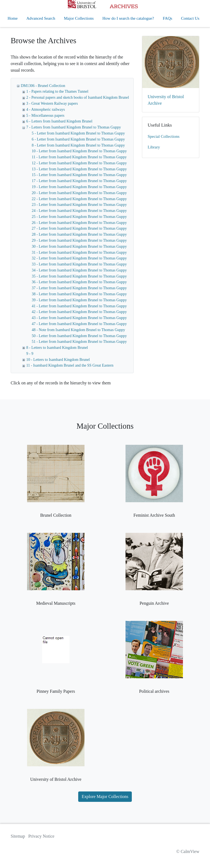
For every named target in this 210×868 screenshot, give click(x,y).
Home (13, 18)
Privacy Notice (41, 836)
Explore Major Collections (105, 797)
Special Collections (164, 136)
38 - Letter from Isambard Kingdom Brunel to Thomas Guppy (79, 294)
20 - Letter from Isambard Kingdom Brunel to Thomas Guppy (79, 193)
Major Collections (79, 18)
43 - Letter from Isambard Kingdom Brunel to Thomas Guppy (79, 318)
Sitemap (18, 836)
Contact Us (190, 18)
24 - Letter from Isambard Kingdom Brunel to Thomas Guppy (79, 211)
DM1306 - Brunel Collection (43, 86)
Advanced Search (41, 18)
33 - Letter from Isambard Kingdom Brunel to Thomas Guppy (79, 264)
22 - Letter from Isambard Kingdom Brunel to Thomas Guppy (79, 199)
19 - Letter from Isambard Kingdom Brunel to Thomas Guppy (79, 187)
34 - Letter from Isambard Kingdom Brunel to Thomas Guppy (79, 270)
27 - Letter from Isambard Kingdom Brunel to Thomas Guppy (79, 228)
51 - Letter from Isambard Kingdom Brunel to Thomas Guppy (79, 342)
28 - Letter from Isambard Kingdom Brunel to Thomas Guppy (79, 234)
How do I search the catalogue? (128, 18)
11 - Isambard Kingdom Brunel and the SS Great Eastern (70, 365)
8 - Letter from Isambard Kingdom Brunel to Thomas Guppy (78, 145)
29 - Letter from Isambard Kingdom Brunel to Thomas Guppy (79, 240)
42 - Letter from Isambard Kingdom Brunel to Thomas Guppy (79, 312)
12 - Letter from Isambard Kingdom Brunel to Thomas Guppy (79, 163)
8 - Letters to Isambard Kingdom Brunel (57, 348)
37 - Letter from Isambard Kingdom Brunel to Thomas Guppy (79, 288)
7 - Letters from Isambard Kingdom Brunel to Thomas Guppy (74, 127)
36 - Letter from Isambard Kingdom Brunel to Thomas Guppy (79, 282)
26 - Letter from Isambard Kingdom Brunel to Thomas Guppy (79, 223)
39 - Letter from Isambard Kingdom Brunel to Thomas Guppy (79, 300)
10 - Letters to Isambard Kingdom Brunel (58, 360)
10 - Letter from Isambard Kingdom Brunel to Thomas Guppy (79, 151)
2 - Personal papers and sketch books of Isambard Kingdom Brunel (78, 97)
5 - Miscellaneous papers (45, 116)
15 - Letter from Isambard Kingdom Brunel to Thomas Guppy (79, 175)
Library (154, 147)
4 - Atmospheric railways (46, 109)
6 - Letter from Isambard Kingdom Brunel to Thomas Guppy (78, 139)
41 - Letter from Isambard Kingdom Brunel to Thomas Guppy (79, 306)
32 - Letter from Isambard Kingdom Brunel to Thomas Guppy (79, 258)
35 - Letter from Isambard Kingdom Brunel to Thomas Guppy (79, 276)
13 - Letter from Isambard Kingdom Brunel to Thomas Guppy (79, 169)
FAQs (167, 18)
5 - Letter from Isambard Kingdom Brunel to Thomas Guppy (78, 133)
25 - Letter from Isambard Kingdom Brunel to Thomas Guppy (79, 217)
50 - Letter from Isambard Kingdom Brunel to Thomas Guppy (79, 336)
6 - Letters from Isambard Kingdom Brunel (59, 121)
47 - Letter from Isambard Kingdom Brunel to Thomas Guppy (79, 324)
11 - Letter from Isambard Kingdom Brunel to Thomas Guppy (79, 157)
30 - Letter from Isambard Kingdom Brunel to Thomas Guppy (79, 246)
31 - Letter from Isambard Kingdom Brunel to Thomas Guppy (79, 252)
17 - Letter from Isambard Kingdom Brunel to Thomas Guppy (79, 181)
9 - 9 (30, 354)
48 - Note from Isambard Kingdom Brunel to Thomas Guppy (78, 330)
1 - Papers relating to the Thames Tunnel (57, 91)
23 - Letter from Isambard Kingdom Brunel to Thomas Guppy (79, 205)
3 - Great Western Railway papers (52, 103)
